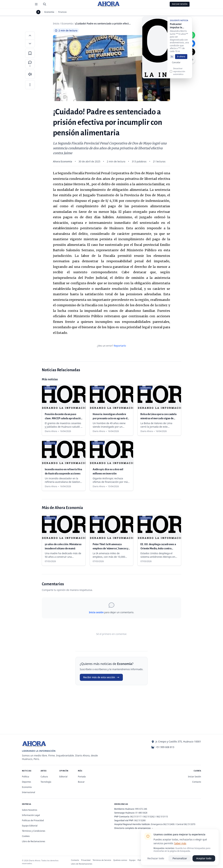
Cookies (26, 836)
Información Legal (31, 815)
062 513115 (162, 817)
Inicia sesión (96, 612)
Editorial (63, 777)
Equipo (132, 860)
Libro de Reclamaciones (34, 841)
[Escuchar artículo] (30, 74)
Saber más (180, 843)
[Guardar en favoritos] (30, 53)
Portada (82, 777)
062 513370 (190, 824)
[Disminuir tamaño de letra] (30, 43)
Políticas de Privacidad (33, 820)
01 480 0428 (141, 813)
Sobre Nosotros (30, 810)
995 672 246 (141, 809)
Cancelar (176, 64)
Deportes (26, 782)
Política (26, 777)
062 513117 (136, 817)
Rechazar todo (156, 858)
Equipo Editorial (30, 826)
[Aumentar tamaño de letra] (30, 35)
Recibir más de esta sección (101, 677)
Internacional (28, 792)
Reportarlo (120, 346)
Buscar (81, 782)
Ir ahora (181, 58)
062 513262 (149, 817)
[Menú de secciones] (36, 4)
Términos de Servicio (102, 860)
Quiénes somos (120, 860)
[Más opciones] (30, 85)
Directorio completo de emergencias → (134, 828)
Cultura (44, 777)
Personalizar (180, 858)
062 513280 (140, 820)
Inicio (56, 23)
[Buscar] (45, 4)
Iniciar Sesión (180, 4)
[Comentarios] (30, 64)
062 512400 (169, 824)
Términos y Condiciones (34, 831)
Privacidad (86, 860)
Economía (49, 12)
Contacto (197, 782)
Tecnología (46, 782)
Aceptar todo (204, 858)
